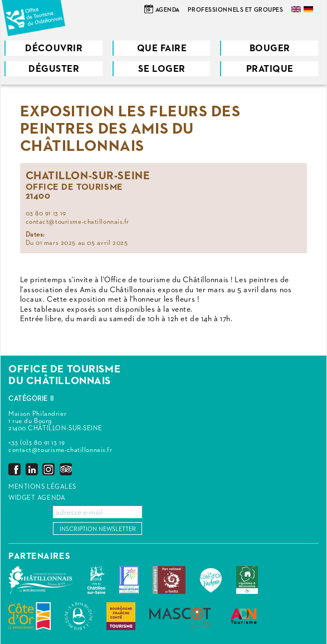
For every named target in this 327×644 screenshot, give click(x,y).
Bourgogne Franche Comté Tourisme (121, 616)
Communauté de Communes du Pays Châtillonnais (41, 580)
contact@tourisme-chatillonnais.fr (60, 450)
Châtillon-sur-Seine (96, 580)
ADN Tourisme (244, 616)
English (297, 9)
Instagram (48, 469)
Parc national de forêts (169, 580)
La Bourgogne (79, 616)
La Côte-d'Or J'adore (211, 580)
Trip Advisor (66, 469)
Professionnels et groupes (235, 10)
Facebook (14, 469)
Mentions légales (42, 487)
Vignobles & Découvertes (247, 580)
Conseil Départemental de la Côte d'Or (30, 616)
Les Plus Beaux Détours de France (129, 580)
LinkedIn (32, 469)
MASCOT (180, 616)
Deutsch (309, 9)
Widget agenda (37, 498)
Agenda (168, 10)
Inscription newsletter (98, 529)
